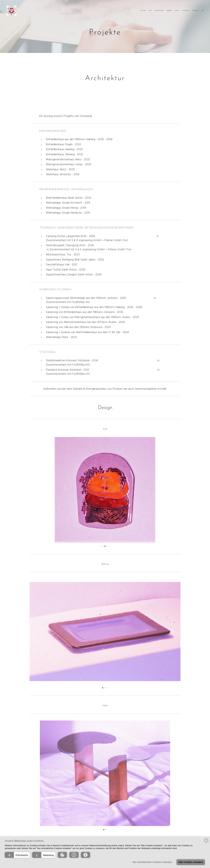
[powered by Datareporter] (206, 843)
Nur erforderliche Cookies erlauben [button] (152, 862)
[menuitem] (181, 11)
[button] (17, 855)
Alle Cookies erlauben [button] (191, 862)
